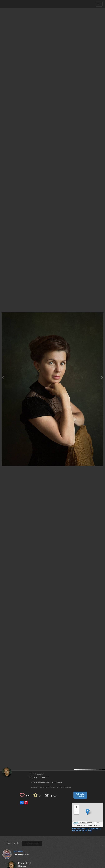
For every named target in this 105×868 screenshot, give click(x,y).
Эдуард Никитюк (39, 778)
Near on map (32, 843)
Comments (13, 843)
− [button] (77, 812)
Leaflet (76, 823)
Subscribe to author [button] (80, 795)
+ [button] (77, 807)
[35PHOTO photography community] (15, 4)
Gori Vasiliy (18, 851)
